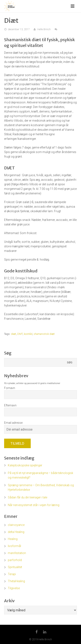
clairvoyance (16, 525)
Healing (13, 539)
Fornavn (10, 388)
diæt (13, 334)
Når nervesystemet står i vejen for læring (34, 505)
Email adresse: (14, 423)
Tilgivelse (14, 588)
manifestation (17, 553)
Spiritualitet (15, 567)
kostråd (28, 334)
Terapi (12, 574)
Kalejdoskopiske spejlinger (25, 465)
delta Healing (16, 532)
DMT (20, 334)
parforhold (15, 560)
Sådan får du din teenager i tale (28, 497)
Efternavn (10, 405)
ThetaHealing (16, 581)
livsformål (14, 546)
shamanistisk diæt (44, 334)
